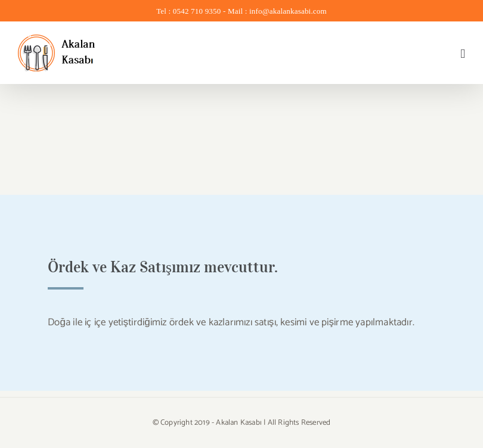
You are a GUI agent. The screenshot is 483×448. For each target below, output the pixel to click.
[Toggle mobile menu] (463, 54)
